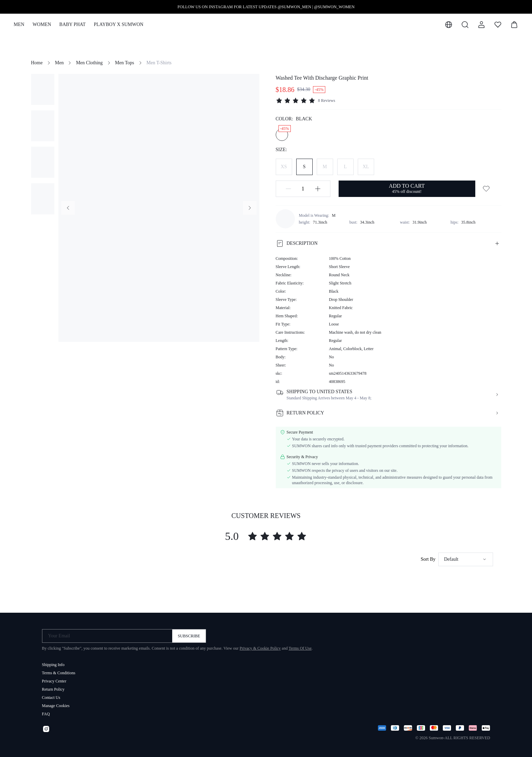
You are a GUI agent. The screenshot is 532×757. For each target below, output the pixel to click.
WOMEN (42, 24)
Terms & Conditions (59, 670)
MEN (19, 24)
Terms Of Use (300, 646)
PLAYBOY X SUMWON (118, 24)
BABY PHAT (73, 24)
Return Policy (53, 687)
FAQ (46, 711)
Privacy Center (54, 678)
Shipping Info (53, 662)
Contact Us (51, 695)
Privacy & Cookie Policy (260, 646)
